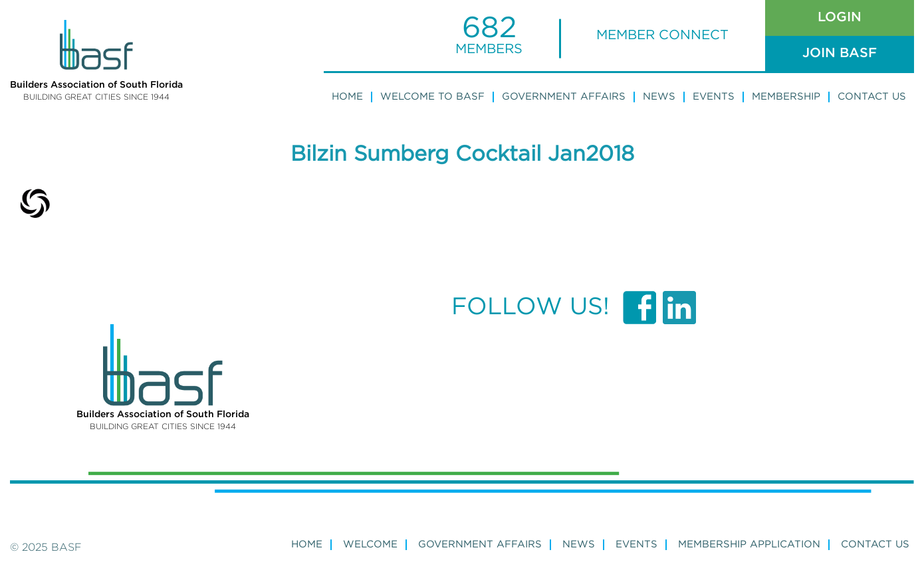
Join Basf (840, 53)
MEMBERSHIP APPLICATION (749, 544)
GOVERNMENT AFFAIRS (480, 544)
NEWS (579, 544)
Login (840, 17)
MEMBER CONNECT (662, 35)
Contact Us (872, 97)
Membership (786, 97)
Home (347, 97)
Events (714, 97)
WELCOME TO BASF (432, 97)
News (659, 97)
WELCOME (370, 544)
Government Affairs (564, 97)
